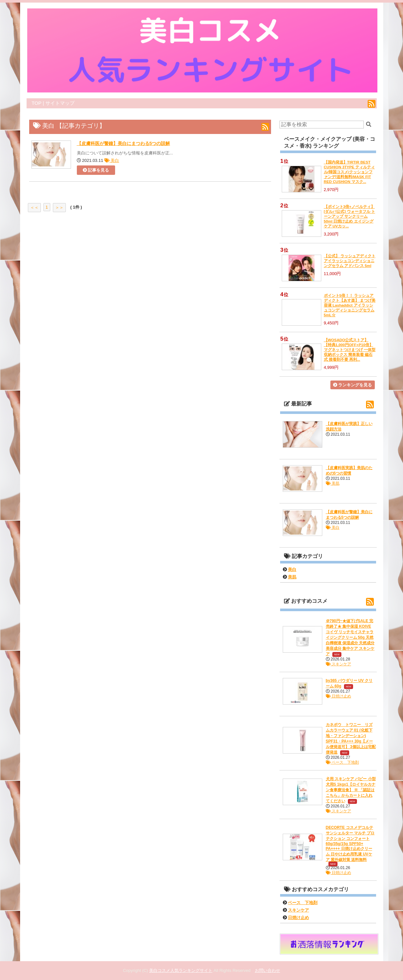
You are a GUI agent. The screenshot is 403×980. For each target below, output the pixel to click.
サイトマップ (60, 103)
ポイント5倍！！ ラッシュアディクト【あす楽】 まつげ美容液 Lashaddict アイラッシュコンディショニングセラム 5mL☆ (350, 305)
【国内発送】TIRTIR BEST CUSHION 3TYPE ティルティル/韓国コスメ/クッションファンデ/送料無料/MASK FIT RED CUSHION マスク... (349, 172)
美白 (112, 160)
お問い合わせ (267, 970)
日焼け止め (338, 696)
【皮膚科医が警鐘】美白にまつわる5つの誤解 (124, 143)
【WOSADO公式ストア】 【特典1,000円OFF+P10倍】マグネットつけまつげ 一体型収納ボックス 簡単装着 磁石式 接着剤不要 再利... (350, 350)
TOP (37, 103)
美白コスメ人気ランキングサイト (181, 970)
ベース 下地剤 (342, 762)
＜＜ (34, 207)
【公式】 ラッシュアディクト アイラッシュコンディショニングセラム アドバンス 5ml (350, 261)
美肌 (333, 483)
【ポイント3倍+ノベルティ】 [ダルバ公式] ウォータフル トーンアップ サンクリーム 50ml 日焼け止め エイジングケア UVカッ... (350, 216)
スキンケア (338, 664)
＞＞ (59, 207)
